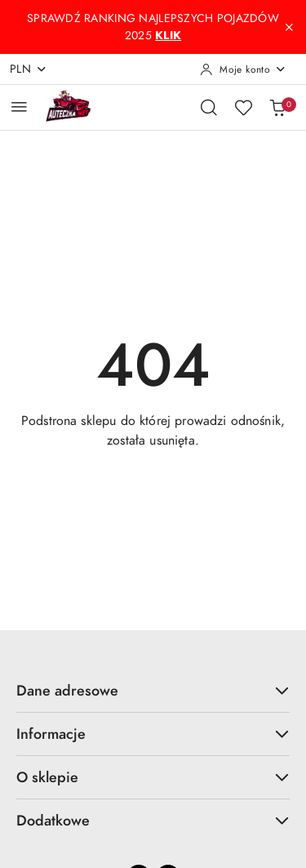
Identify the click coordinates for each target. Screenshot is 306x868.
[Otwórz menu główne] (19, 107)
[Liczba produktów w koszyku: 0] (277, 107)
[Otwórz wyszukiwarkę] (209, 107)
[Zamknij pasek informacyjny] (289, 27)
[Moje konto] (243, 69)
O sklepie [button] (153, 777)
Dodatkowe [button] (153, 820)
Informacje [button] (153, 734)
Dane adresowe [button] (153, 690)
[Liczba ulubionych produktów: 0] (243, 107)
